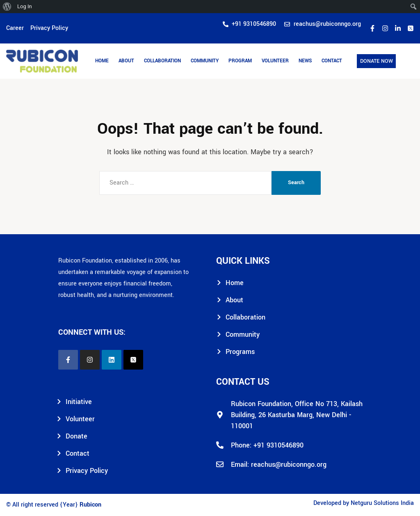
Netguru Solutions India (382, 503)
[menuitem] (7, 7)
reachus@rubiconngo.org (289, 465)
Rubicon (90, 505)
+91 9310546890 (278, 445)
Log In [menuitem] (25, 6)
